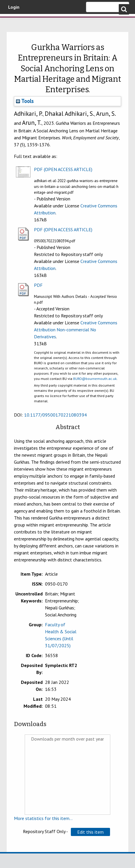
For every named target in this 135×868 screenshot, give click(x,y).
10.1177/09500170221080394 (55, 415)
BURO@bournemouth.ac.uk (95, 379)
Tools (25, 101)
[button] (90, 832)
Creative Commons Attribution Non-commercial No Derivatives (76, 330)
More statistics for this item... (43, 818)
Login (14, 7)
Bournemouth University (13, 22)
